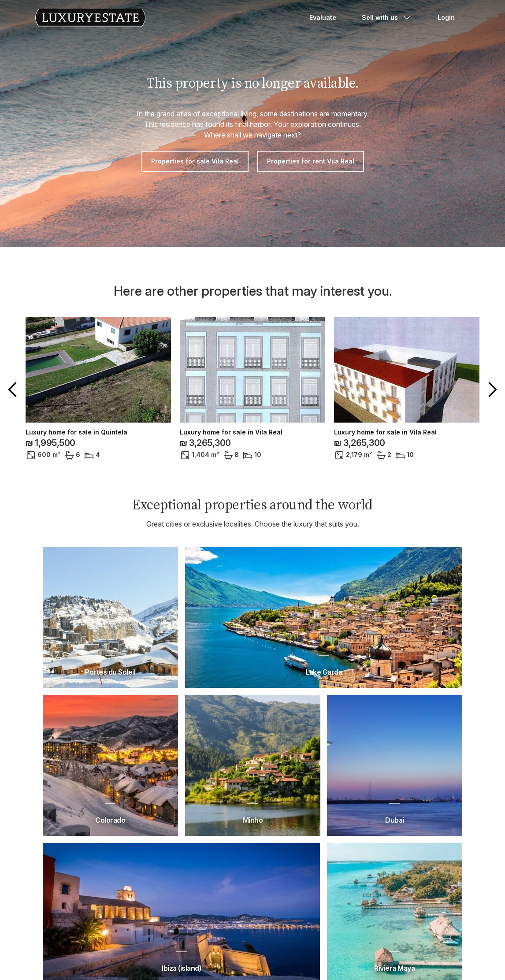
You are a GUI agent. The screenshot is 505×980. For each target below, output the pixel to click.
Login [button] (446, 17)
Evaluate (323, 17)
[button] (14, 390)
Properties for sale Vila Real (195, 161)
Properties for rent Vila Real (311, 161)
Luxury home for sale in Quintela (76, 432)
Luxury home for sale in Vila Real (231, 432)
